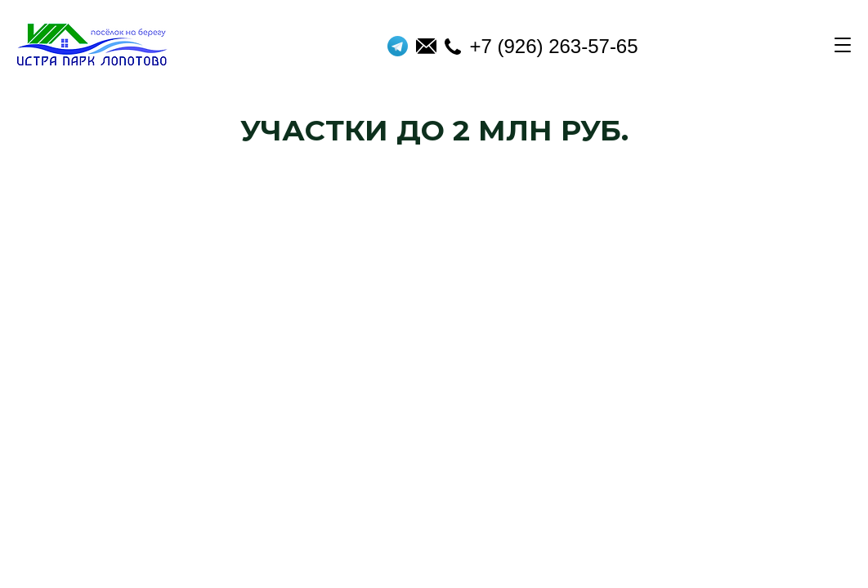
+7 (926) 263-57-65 (541, 47)
